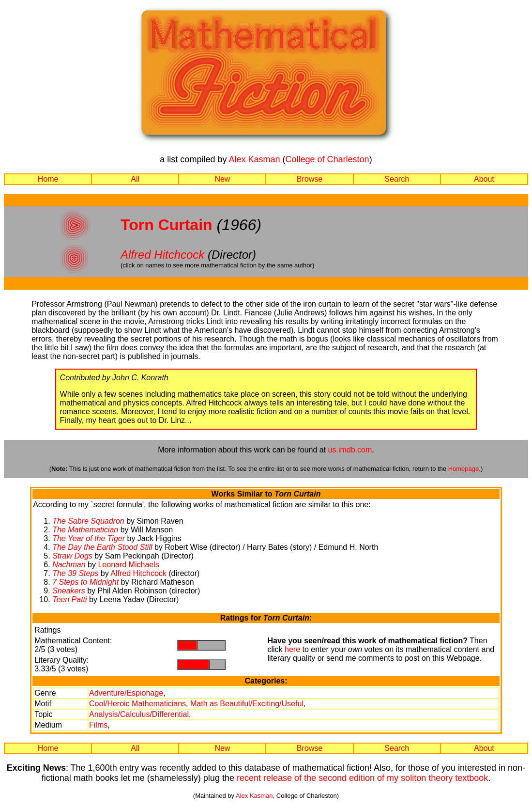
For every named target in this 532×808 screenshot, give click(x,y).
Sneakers (69, 591)
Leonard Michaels (128, 565)
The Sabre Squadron (88, 521)
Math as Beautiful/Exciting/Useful (247, 704)
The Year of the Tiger (89, 538)
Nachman (69, 565)
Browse (310, 179)
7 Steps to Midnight (85, 582)
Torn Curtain (167, 225)
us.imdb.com (350, 450)
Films (98, 725)
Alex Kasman (254, 159)
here (292, 649)
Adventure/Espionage (126, 693)
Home (48, 179)
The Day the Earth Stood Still (102, 547)
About (484, 179)
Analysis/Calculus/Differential (139, 714)
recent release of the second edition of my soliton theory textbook (362, 778)
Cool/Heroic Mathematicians (137, 704)
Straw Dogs (72, 556)
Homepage (464, 469)
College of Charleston (327, 159)
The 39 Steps (75, 573)
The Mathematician (85, 530)
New (222, 179)
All (135, 179)
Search (397, 179)
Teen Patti (69, 599)
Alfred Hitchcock (162, 255)
